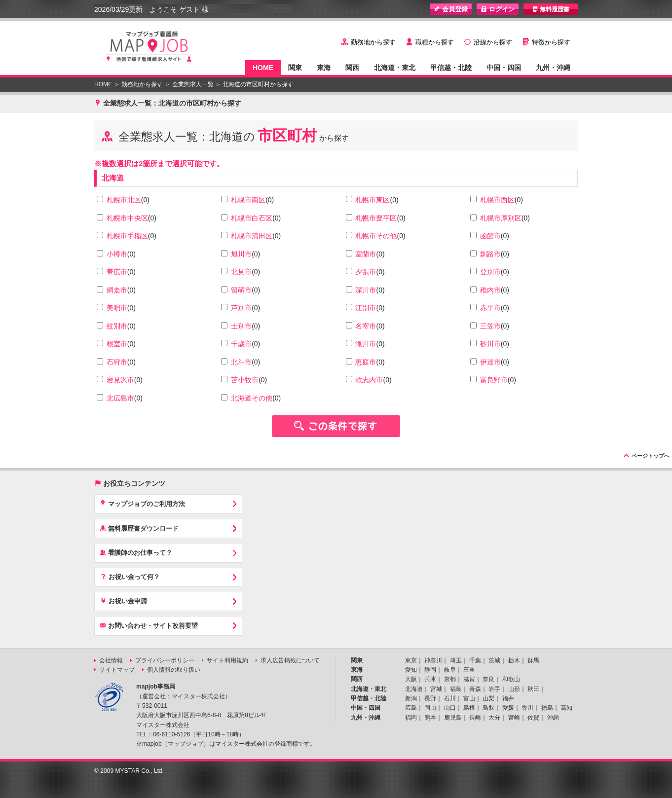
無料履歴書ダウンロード (139, 528)
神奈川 (433, 660)
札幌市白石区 (252, 218)
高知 (566, 708)
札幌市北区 (124, 200)
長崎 (475, 718)
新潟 (411, 698)
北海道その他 (252, 398)
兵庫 (430, 679)
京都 (450, 679)
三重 (469, 670)
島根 (469, 708)
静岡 (430, 670)
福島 (456, 689)
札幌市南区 (248, 200)
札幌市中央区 (127, 218)
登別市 (490, 272)
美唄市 (117, 308)
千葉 (475, 660)
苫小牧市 (245, 380)
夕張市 (366, 272)
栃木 (514, 660)
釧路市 (490, 254)
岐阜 (450, 670)
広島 (411, 708)
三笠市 (490, 326)
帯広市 (117, 272)
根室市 (117, 344)
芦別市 (241, 308)
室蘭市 (366, 254)
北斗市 (241, 362)
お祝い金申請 (123, 601)
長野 (430, 698)
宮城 (436, 689)
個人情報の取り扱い (174, 670)
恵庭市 (366, 362)
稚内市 (490, 290)
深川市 (366, 290)
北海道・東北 (395, 68)
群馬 (533, 660)
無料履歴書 (551, 9)
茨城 (494, 660)
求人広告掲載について (290, 660)
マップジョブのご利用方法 (142, 504)
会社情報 (111, 660)
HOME (263, 68)
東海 (324, 68)
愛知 (411, 670)
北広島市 (120, 398)
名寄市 (366, 326)
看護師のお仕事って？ (136, 552)
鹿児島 (453, 718)
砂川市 (490, 344)
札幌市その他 (376, 236)
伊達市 (490, 362)
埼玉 (456, 660)
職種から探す (435, 42)
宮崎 (514, 718)
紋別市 (117, 326)
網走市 (117, 290)
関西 (352, 68)
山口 (450, 708)
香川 (527, 708)
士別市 (241, 326)
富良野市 (494, 380)
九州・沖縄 (553, 68)
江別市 (366, 308)
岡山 (430, 708)
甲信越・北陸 (451, 68)
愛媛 (508, 708)
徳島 (547, 708)
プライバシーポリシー (165, 660)
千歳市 (241, 344)
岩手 (494, 689)
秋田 (533, 689)
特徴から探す (551, 42)
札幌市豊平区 (376, 218)
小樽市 (117, 254)
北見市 (241, 272)
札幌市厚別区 (501, 218)
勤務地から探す (373, 42)
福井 (508, 698)
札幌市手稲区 (127, 236)
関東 (295, 68)
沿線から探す (493, 42)
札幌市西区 (497, 200)
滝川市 (366, 344)
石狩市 (117, 362)
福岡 (411, 718)
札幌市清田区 (252, 236)
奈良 (488, 679)
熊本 (430, 718)
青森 (475, 689)
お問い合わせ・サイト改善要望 (149, 625)
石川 (450, 698)
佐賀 (533, 718)
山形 (514, 689)
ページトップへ (651, 456)
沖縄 (553, 718)
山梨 (488, 698)
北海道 (113, 178)
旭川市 (241, 254)
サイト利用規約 (227, 660)
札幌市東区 (373, 200)
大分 (494, 718)
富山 (469, 698)
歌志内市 (369, 380)
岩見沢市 (120, 380)
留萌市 (241, 290)
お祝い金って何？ (130, 577)
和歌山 (511, 679)
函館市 (490, 236)
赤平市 (490, 308)
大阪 (411, 679)
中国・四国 (504, 68)
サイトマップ (117, 670)
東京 (411, 660)
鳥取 (488, 708)
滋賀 (469, 679)
